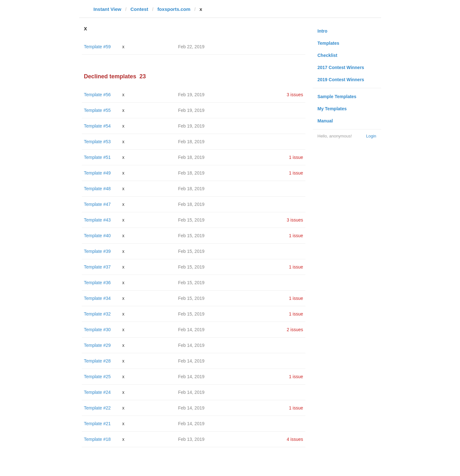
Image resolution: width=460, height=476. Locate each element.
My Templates (332, 109)
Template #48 (97, 189)
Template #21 (97, 424)
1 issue (296, 157)
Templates (328, 43)
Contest (139, 9)
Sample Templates (337, 97)
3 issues (295, 95)
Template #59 (97, 47)
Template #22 (97, 408)
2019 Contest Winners (341, 80)
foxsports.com (174, 9)
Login (371, 136)
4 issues (295, 439)
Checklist (327, 55)
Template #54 (97, 126)
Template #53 (97, 142)
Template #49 (97, 173)
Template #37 (97, 267)
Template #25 (97, 377)
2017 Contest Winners (341, 67)
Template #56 (97, 95)
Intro (322, 31)
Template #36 (97, 283)
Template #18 (97, 439)
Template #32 (97, 314)
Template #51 (97, 157)
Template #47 (97, 204)
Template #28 (97, 361)
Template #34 (97, 298)
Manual (325, 121)
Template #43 (97, 220)
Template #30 (97, 330)
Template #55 (97, 110)
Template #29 (97, 345)
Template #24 (97, 392)
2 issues (295, 330)
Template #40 (97, 236)
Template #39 (97, 251)
